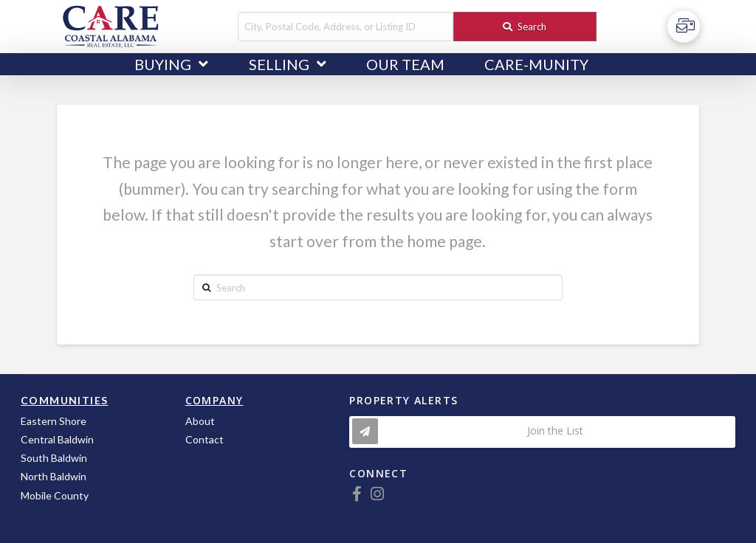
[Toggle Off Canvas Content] (684, 27)
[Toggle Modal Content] (542, 432)
